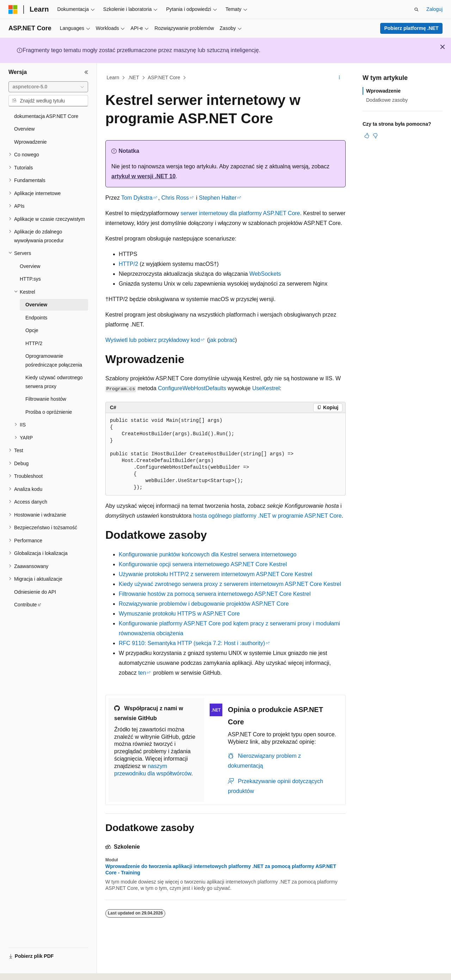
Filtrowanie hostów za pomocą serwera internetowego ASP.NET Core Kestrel (215, 594)
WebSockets (265, 274)
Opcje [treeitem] (32, 330)
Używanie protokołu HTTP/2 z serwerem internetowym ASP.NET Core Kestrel (215, 574)
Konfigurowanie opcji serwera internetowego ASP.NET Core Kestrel (203, 564)
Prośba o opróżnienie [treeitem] (49, 412)
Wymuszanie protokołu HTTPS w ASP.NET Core (179, 614)
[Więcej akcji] (339, 78)
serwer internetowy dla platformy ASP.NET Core (240, 213)
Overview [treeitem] (24, 129)
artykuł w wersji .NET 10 (143, 176)
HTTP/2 (128, 264)
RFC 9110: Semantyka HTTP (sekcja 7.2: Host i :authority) (192, 643)
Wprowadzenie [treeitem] (30, 142)
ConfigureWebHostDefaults (192, 388)
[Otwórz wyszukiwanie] (416, 10)
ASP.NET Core (164, 77)
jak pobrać (222, 340)
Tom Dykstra (137, 198)
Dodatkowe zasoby (387, 100)
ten (142, 673)
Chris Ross (175, 198)
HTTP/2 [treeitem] (34, 343)
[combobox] (48, 87)
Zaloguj (434, 9)
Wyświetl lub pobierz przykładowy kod (153, 340)
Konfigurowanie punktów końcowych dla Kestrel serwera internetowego (208, 554)
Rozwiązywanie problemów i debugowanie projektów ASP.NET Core (204, 604)
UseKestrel (266, 388)
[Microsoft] (13, 10)
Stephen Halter (218, 198)
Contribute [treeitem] (26, 605)
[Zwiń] (86, 72)
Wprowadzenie (383, 91)
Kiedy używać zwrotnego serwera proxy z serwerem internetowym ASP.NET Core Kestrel (230, 584)
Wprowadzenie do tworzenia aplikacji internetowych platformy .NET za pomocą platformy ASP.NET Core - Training (221, 869)
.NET (134, 77)
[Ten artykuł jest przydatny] (367, 136)
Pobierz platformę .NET (411, 28)
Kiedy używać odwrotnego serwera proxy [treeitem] (54, 382)
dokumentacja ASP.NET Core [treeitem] (46, 116)
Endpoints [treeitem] (36, 318)
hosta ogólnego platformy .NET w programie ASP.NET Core (267, 516)
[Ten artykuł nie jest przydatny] (375, 136)
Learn (113, 77)
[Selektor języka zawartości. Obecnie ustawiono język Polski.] (23, 968)
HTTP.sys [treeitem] (30, 279)
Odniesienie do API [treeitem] (35, 592)
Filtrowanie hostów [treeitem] (46, 399)
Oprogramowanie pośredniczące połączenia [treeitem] (54, 360)
